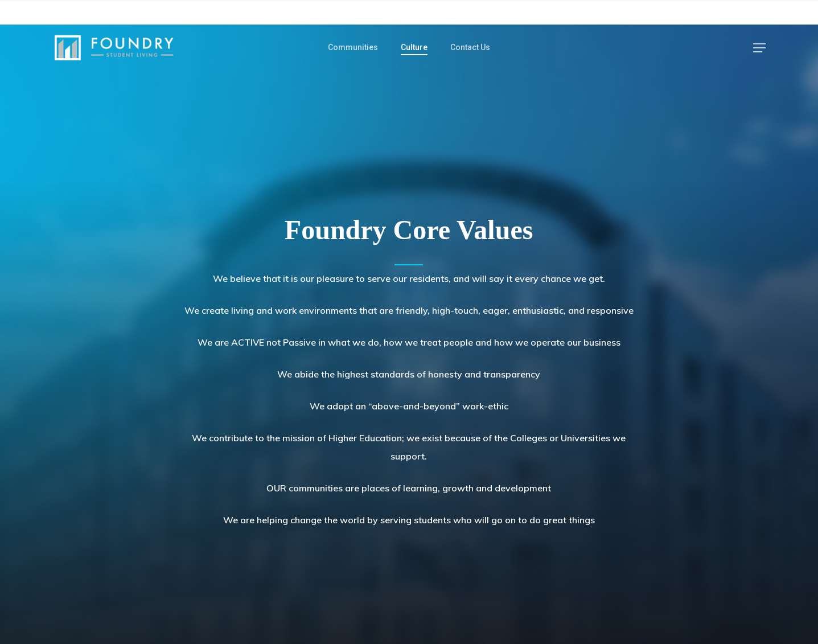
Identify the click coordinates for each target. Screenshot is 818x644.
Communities (353, 47)
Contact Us (470, 47)
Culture (414, 47)
